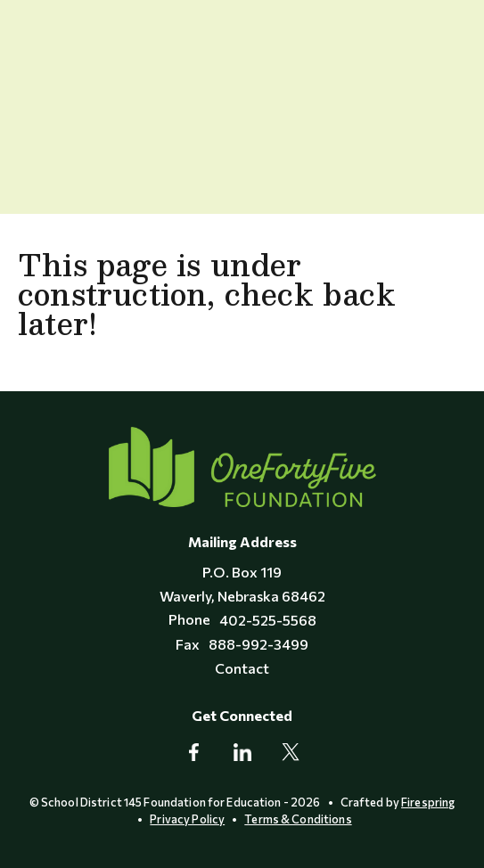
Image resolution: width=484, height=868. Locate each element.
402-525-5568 (268, 620)
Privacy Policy (187, 819)
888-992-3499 (258, 644)
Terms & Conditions (298, 819)
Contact (242, 668)
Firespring (428, 802)
